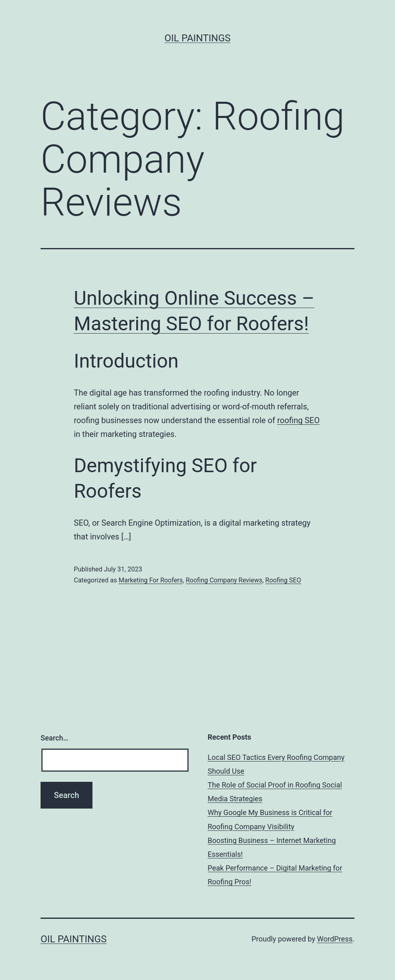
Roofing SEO (283, 580)
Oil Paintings (198, 38)
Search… (55, 738)
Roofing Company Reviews (224, 580)
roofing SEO (298, 420)
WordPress (335, 939)
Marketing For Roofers (150, 580)
